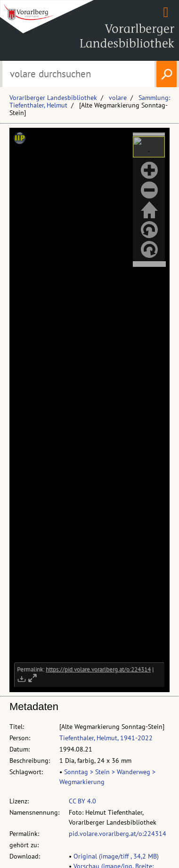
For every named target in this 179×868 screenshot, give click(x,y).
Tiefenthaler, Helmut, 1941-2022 (106, 738)
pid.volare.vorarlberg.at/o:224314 (118, 834)
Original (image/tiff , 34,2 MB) (116, 856)
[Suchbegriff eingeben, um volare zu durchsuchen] (78, 74)
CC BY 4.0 (82, 801)
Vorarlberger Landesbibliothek (53, 98)
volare (118, 98)
